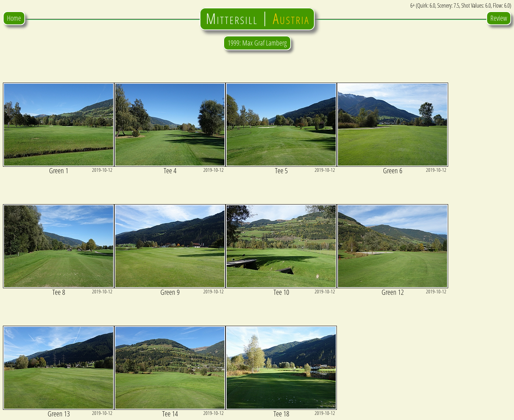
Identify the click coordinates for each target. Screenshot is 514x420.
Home (14, 18)
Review (499, 18)
